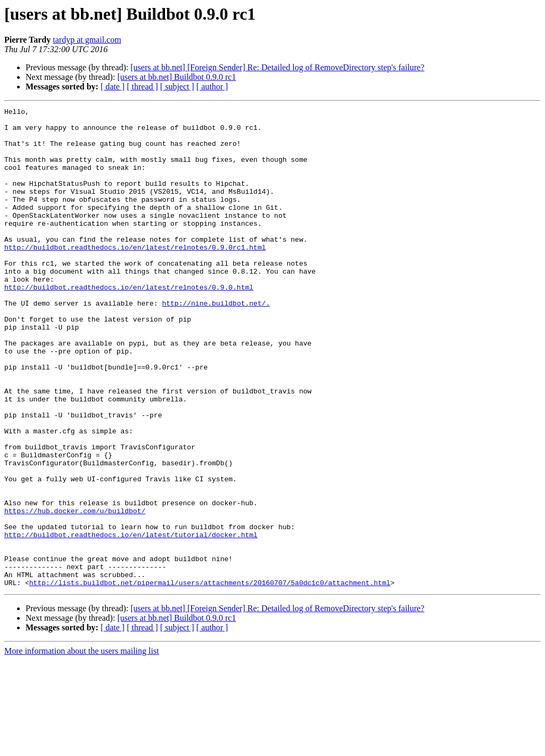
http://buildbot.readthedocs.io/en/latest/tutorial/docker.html (131, 621)
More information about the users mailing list (82, 747)
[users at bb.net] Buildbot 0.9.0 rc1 (176, 77)
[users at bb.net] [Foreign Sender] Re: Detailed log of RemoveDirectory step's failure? (277, 67)
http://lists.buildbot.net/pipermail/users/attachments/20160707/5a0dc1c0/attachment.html (210, 678)
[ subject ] (177, 87)
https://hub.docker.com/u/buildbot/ (75, 592)
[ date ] (113, 87)
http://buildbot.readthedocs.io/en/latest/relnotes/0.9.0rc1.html (135, 276)
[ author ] (212, 87)
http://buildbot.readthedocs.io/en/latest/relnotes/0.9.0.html (129, 324)
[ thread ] (142, 87)
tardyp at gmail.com (87, 40)
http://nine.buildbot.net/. (216, 343)
